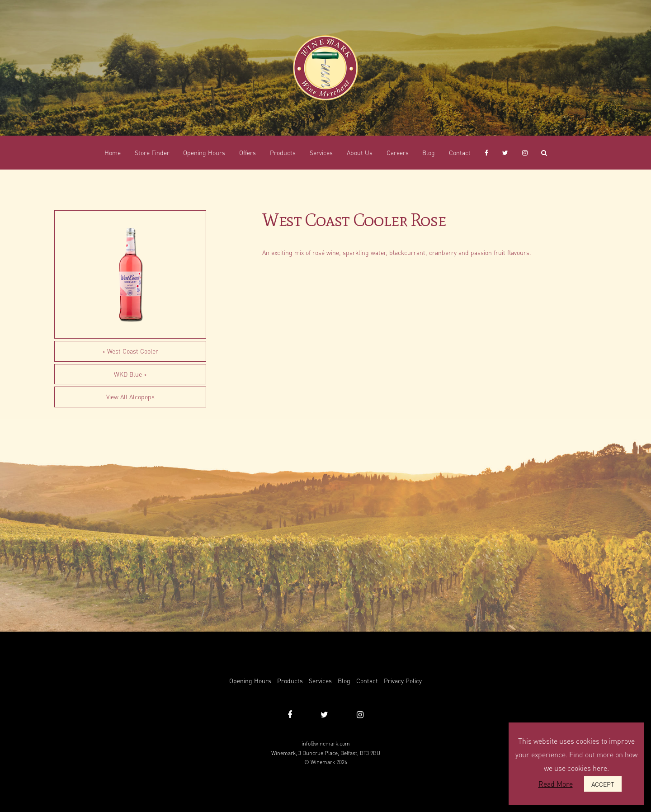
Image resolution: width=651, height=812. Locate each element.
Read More (556, 784)
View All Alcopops (130, 397)
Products (290, 680)
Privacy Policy (403, 680)
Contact (367, 680)
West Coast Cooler (133, 351)
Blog (344, 680)
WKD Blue (128, 374)
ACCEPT (603, 784)
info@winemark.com (326, 744)
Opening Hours (250, 680)
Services (320, 680)
